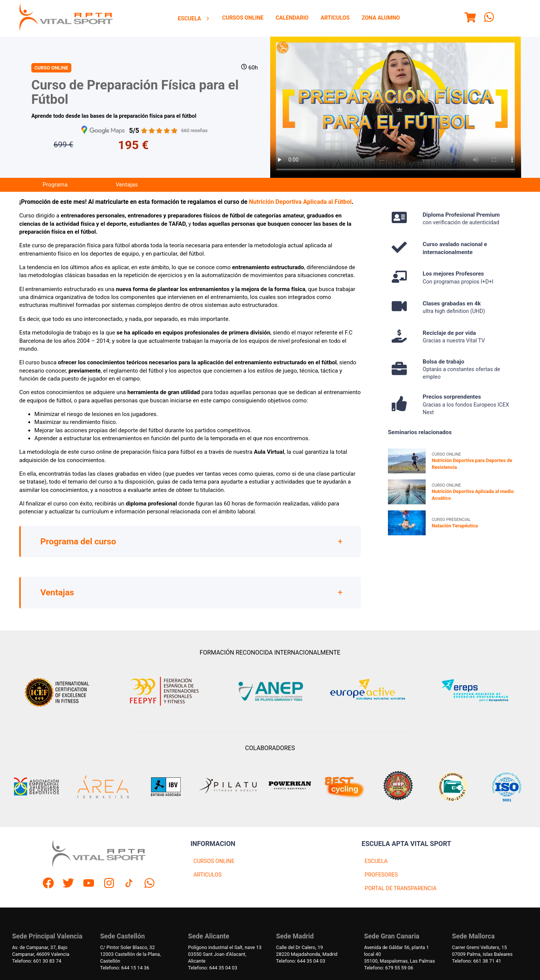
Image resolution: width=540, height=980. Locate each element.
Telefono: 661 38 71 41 (477, 961)
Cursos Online (243, 18)
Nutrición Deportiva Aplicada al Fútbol (300, 202)
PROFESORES (381, 875)
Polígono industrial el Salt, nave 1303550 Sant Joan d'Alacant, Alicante (225, 954)
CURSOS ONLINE (214, 861)
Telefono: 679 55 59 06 (389, 968)
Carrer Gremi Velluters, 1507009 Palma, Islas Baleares (482, 951)
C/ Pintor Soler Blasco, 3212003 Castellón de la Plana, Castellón (130, 954)
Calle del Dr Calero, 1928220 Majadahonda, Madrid (307, 951)
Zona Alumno (381, 18)
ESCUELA (376, 861)
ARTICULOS (208, 875)
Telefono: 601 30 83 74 (37, 961)
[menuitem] (194, 18)
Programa (55, 185)
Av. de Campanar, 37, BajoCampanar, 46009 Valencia (41, 951)
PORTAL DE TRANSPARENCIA (400, 888)
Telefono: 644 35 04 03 (212, 968)
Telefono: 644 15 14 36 (125, 968)
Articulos (335, 18)
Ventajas (127, 185)
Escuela (194, 19)
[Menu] (470, 18)
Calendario (292, 18)
